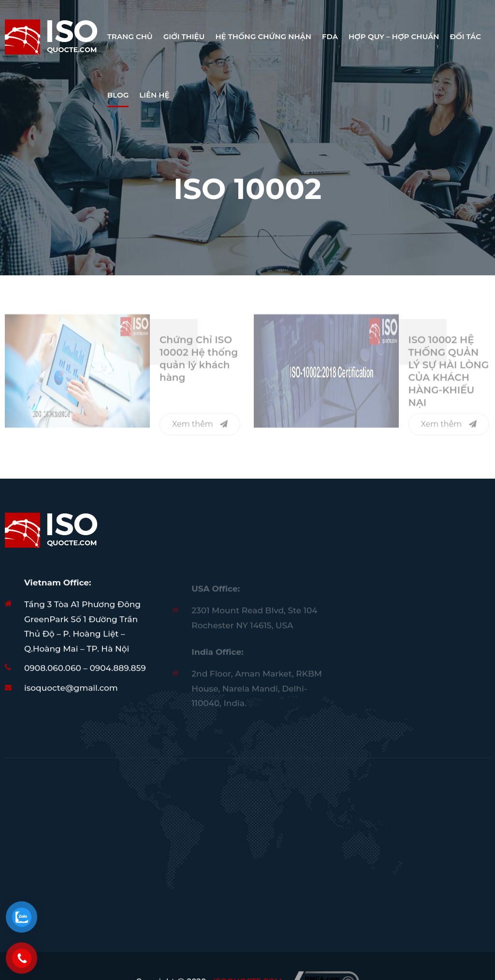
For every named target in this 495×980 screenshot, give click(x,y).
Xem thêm (200, 427)
